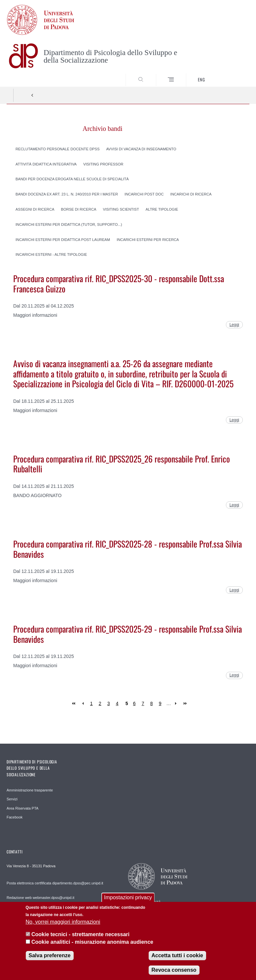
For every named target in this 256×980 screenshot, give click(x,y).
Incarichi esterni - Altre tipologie (51, 254)
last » (186, 704)
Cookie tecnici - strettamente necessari (80, 939)
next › (177, 704)
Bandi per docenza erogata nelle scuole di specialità (72, 179)
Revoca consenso (174, 974)
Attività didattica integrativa (46, 164)
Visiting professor (103, 164)
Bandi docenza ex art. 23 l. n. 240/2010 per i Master (67, 194)
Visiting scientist (121, 209)
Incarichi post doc (144, 194)
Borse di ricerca (79, 209)
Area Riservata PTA (22, 808)
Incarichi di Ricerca (191, 194)
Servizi (12, 799)
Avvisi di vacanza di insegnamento (141, 149)
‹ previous (83, 704)
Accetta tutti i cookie (177, 960)
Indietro (32, 95)
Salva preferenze (50, 960)
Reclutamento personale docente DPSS (57, 149)
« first (74, 704)
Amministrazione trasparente (30, 790)
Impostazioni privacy (128, 902)
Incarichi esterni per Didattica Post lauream (63, 239)
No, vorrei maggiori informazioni (63, 926)
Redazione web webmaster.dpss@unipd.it (40, 898)
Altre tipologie (162, 209)
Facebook (15, 817)
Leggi (234, 325)
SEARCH (232, 74)
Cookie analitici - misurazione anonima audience (92, 946)
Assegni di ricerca (35, 209)
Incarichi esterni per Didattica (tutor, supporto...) (69, 224)
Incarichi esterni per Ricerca (148, 239)
